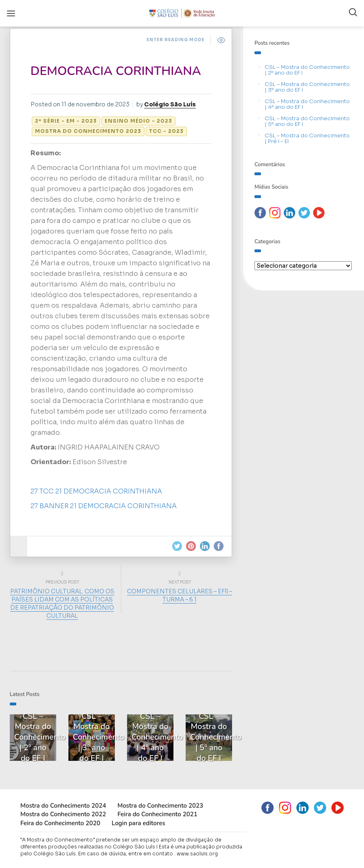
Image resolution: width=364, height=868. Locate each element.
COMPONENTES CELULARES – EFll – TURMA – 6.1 (178, 595)
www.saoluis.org (197, 852)
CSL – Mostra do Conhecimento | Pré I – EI (307, 138)
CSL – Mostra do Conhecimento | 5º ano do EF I (307, 121)
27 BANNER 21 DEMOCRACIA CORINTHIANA (106, 506)
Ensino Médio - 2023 (141, 121)
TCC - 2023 (169, 131)
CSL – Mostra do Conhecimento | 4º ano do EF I (307, 104)
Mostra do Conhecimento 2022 (63, 813)
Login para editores (138, 822)
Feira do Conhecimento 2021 (157, 813)
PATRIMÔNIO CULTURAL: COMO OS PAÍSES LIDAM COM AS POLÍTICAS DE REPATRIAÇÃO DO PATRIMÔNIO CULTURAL (64, 604)
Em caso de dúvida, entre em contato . (127, 852)
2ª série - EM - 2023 (68, 121)
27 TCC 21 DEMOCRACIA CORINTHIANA (99, 491)
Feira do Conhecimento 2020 (60, 822)
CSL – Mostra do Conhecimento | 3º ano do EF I (307, 87)
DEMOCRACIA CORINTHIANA (118, 71)
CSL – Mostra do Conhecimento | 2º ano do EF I (307, 70)
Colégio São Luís (172, 104)
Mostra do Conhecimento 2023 (91, 131)
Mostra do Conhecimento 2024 (63, 804)
